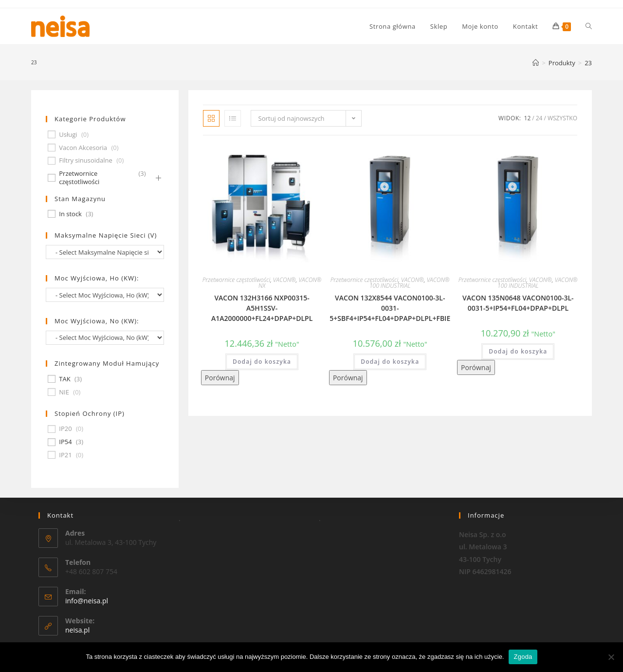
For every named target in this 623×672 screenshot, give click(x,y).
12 (528, 118)
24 (539, 118)
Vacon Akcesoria (83, 148)
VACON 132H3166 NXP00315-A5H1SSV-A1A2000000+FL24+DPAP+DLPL (262, 308)
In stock (70, 214)
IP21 (65, 455)
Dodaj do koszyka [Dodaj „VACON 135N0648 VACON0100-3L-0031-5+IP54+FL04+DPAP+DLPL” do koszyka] (518, 351)
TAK (64, 379)
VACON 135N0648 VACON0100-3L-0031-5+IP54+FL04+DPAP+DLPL (518, 303)
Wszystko (562, 118)
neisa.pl (77, 630)
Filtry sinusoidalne (86, 160)
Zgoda (523, 657)
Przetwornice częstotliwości (236, 280)
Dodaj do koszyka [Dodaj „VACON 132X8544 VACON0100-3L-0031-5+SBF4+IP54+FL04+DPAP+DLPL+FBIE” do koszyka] (390, 362)
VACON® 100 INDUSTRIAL (410, 283)
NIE (64, 392)
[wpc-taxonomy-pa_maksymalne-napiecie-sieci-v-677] (105, 252)
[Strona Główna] (536, 63)
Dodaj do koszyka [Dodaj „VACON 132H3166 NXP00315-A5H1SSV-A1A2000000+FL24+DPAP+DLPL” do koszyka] (262, 362)
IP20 (65, 429)
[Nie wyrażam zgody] (611, 657)
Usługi (68, 135)
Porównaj (220, 378)
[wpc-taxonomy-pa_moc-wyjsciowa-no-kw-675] (105, 338)
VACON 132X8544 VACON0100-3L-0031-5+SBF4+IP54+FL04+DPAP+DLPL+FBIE (390, 308)
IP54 (65, 442)
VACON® (284, 280)
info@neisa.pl (87, 601)
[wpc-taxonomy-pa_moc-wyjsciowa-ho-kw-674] (105, 295)
